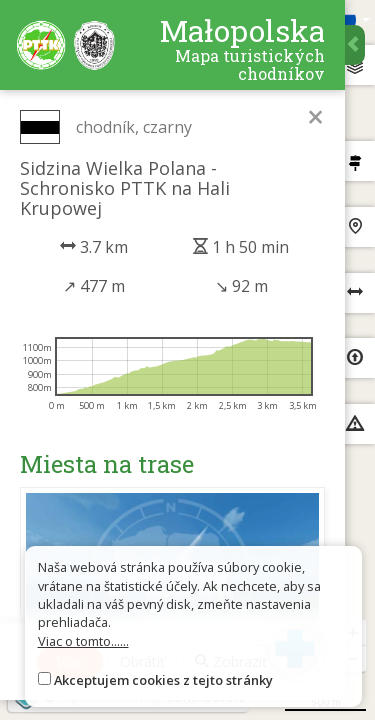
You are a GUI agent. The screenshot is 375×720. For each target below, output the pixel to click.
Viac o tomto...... (83, 641)
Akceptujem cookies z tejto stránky (163, 680)
